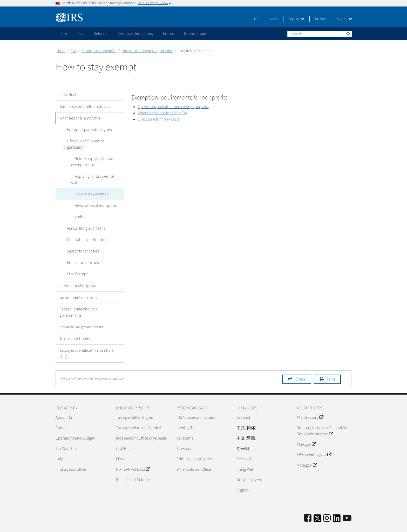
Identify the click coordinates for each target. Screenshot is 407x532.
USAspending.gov (314, 442)
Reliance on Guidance (134, 467)
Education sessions (79, 250)
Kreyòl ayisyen (249, 467)
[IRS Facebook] (308, 506)
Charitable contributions (84, 227)
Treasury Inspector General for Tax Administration (322, 418)
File (73, 51)
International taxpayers (79, 273)
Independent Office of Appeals (141, 426)
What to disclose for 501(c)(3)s (163, 113)
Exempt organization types (86, 130)
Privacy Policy (315, 526)
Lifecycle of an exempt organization (147, 51)
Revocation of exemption (92, 193)
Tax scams (185, 426)
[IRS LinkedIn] (337, 507)
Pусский (244, 447)
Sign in (344, 19)
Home (61, 51)
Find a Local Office (71, 457)
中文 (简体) (246, 415)
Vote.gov (307, 453)
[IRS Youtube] (347, 506)
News (274, 19)
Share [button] (300, 367)
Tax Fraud (185, 436)
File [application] (64, 34)
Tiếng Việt (245, 457)
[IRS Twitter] (317, 507)
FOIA (120, 447)
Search (348, 34)
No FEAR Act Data (133, 457)
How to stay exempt (88, 182)
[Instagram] (327, 506)
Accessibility (341, 526)
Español (243, 405)
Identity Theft (188, 415)
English (296, 19)
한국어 (243, 436)
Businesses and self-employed (85, 107)
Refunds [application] (100, 34)
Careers (62, 415)
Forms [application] (168, 34)
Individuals (69, 95)
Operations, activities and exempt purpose (173, 107)
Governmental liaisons (78, 285)
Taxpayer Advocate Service (138, 415)
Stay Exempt (74, 262)
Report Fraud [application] (195, 34)
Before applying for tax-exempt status (97, 156)
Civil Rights (125, 436)
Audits (76, 204)
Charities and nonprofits (99, 51)
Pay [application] (80, 34)
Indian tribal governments (81, 315)
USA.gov (306, 432)
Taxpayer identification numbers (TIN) (86, 341)
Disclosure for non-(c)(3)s (158, 119)
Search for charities (79, 239)
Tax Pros (321, 19)
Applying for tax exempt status (96, 170)
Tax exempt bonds (75, 326)
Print (331, 367)
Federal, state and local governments (79, 300)
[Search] (320, 34)
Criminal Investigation (195, 447)
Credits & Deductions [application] (135, 34)
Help (256, 19)
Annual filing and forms (82, 216)
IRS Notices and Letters (196, 405)
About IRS (64, 405)
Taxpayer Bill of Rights (134, 405)
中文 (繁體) (246, 426)
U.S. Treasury (310, 405)
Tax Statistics (66, 436)
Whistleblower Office (194, 457)
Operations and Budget (75, 426)
